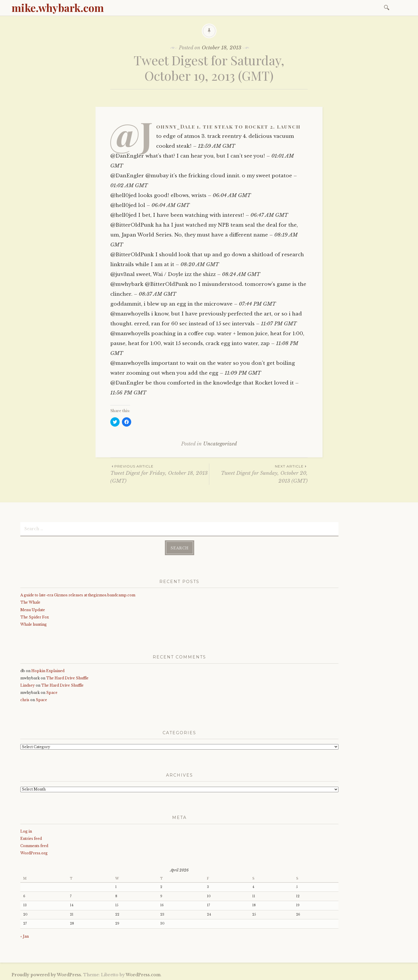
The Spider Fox (35, 616)
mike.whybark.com (58, 8)
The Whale (30, 601)
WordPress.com (143, 974)
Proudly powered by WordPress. (47, 974)
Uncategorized (220, 444)
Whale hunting (34, 623)
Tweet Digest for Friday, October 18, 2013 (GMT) (160, 474)
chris (25, 699)
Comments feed (34, 845)
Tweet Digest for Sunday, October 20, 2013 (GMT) (258, 474)
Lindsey (28, 684)
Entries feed (31, 837)
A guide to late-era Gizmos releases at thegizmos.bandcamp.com (78, 594)
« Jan (25, 935)
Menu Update (33, 609)
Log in (26, 830)
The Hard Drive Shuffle (67, 677)
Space (52, 691)
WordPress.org (34, 852)
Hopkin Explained (48, 670)
